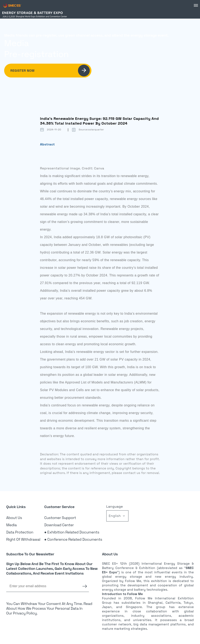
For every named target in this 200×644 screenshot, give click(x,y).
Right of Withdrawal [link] (23, 539)
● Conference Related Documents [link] (73, 539)
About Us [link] (14, 518)
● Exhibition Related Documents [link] (72, 532)
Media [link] (11, 525)
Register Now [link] (50, 71)
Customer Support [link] (60, 518)
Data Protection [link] (20, 532)
